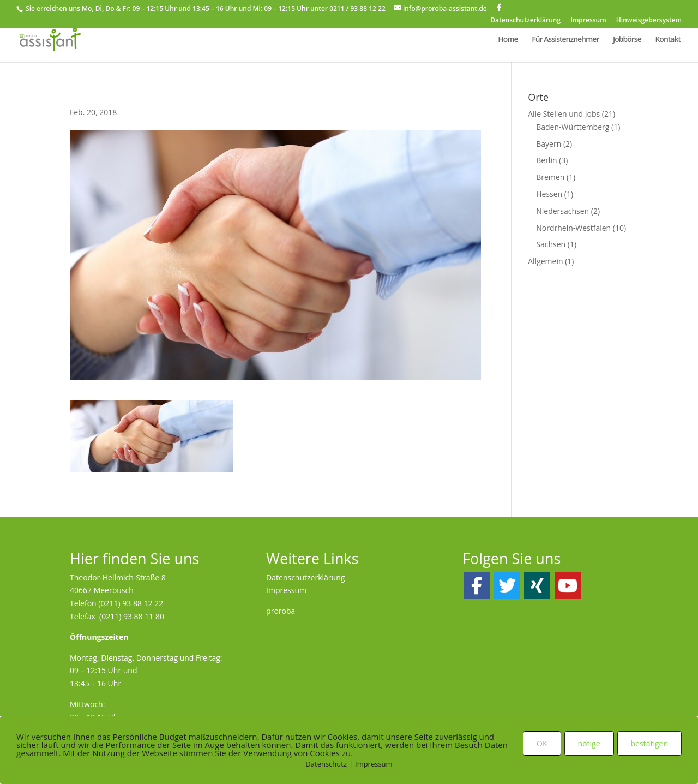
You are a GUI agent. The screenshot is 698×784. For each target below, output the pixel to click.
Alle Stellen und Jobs (564, 114)
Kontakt (668, 40)
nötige (589, 743)
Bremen (550, 177)
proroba (281, 611)
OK (542, 743)
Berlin (546, 160)
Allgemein (545, 261)
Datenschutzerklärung (525, 21)
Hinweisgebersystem (649, 21)
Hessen (549, 194)
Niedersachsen (562, 211)
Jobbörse (627, 40)
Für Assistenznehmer (565, 40)
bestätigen (649, 743)
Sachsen (551, 244)
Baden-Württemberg (573, 127)
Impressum (588, 21)
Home (508, 40)
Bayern (549, 144)
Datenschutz (326, 764)
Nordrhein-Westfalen (573, 228)
